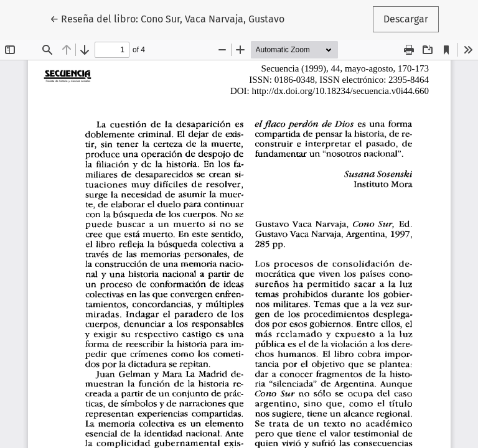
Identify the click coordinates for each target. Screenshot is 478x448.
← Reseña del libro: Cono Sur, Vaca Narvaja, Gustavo (167, 18)
